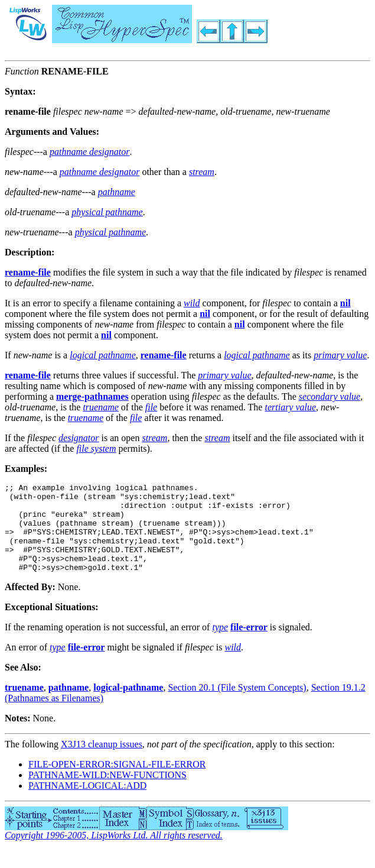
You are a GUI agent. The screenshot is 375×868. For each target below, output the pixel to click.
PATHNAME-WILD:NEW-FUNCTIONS (107, 793)
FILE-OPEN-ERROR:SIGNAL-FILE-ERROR (117, 782)
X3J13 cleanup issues (102, 762)
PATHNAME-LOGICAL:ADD (87, 803)
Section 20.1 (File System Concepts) (237, 705)
